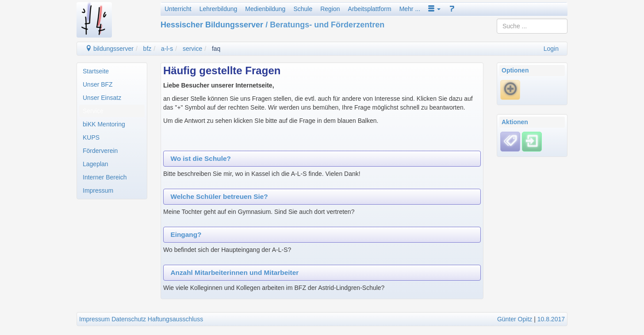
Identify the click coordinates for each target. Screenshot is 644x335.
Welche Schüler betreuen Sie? (219, 196)
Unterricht (178, 9)
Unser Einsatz (102, 98)
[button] (434, 9)
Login (551, 49)
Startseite (96, 71)
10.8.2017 (551, 319)
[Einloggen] (532, 141)
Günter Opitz (515, 319)
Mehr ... (410, 9)
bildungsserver (109, 49)
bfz (148, 49)
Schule (303, 9)
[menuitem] (112, 71)
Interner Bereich (105, 177)
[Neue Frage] (510, 90)
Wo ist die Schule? (201, 158)
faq (216, 49)
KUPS (91, 137)
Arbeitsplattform (370, 9)
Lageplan (96, 164)
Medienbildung (265, 9)
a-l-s (167, 49)
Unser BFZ (98, 84)
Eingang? (186, 234)
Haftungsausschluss (175, 319)
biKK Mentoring (104, 124)
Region (330, 9)
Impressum (98, 190)
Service (93, 111)
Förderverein (100, 151)
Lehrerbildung (218, 9)
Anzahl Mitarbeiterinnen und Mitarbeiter (234, 272)
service (192, 49)
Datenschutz (129, 319)
